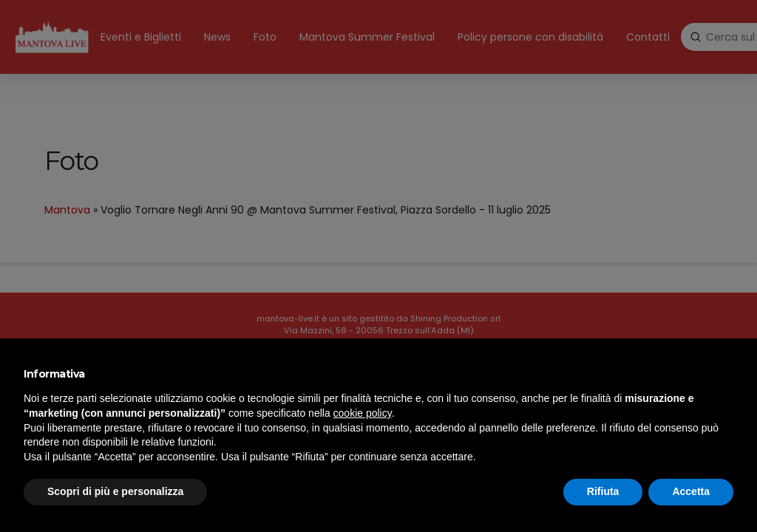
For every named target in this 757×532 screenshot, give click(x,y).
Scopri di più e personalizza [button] (115, 491)
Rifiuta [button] (603, 491)
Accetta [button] (691, 491)
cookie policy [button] (363, 413)
